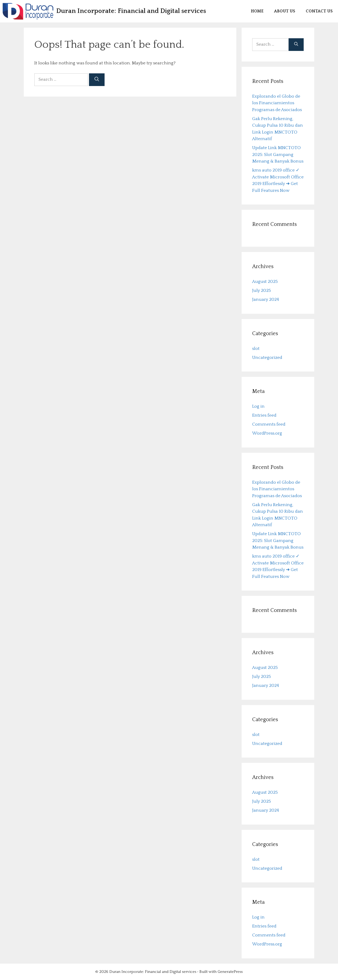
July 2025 (262, 291)
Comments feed (269, 424)
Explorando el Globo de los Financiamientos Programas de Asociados (277, 103)
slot (256, 349)
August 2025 (265, 282)
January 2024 (266, 299)
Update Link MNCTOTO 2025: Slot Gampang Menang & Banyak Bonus (278, 154)
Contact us (319, 11)
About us (285, 11)
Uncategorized (267, 358)
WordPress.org (267, 433)
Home (257, 11)
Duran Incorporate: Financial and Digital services (131, 11)
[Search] (97, 80)
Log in (258, 406)
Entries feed (264, 415)
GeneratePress (230, 972)
